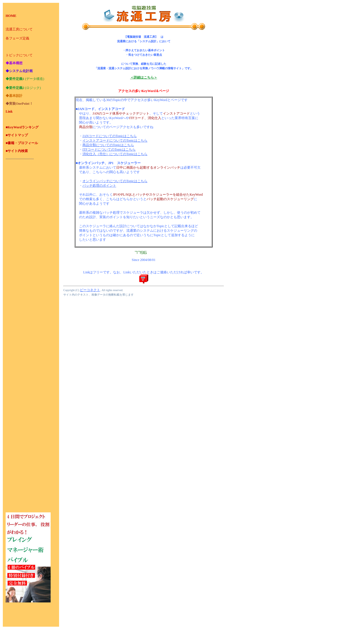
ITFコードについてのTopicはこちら (109, 149)
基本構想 (16, 63)
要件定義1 (17, 79)
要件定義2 (17, 88)
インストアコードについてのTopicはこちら (115, 140)
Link (9, 111)
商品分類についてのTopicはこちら (108, 145)
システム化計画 (21, 71)
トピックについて (19, 55)
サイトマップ (18, 135)
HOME (11, 16)
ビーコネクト (90, 290)
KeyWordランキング (23, 127)
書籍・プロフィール (23, 143)
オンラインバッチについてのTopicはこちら (115, 181)
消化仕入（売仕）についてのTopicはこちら (115, 154)
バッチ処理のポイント (99, 186)
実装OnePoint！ (21, 104)
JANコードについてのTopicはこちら (110, 136)
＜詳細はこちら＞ (144, 77)
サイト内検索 (18, 151)
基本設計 (16, 96)
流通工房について (19, 29)
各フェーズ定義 (17, 38)
